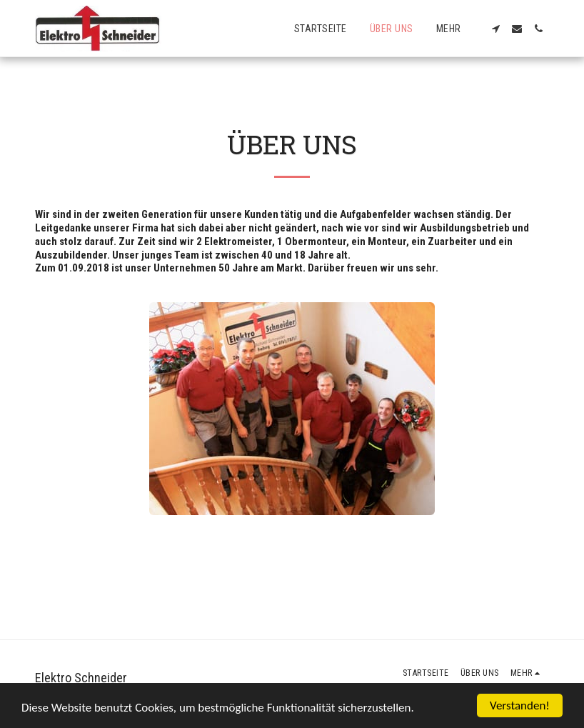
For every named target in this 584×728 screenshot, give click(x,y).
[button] (495, 29)
